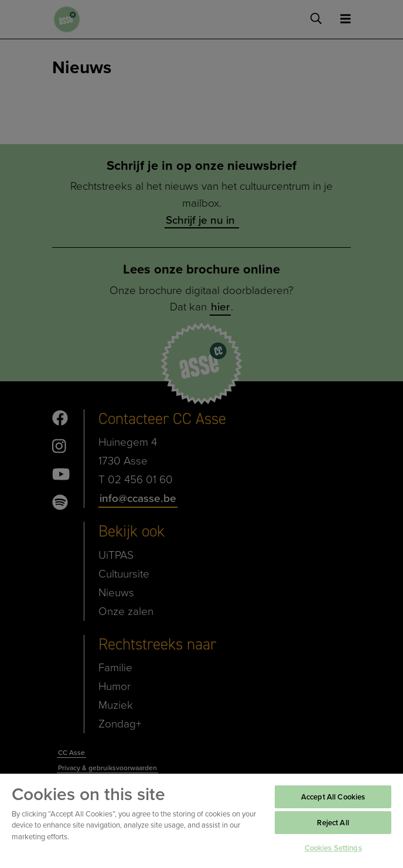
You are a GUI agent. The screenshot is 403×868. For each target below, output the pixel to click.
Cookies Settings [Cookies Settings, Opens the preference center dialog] (333, 848)
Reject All (333, 823)
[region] (201, 820)
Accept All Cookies (333, 797)
